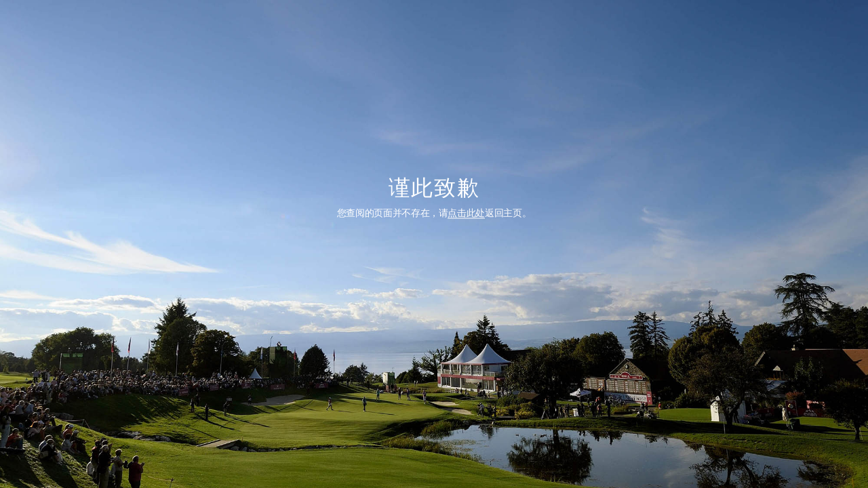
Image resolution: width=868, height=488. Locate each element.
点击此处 (466, 212)
